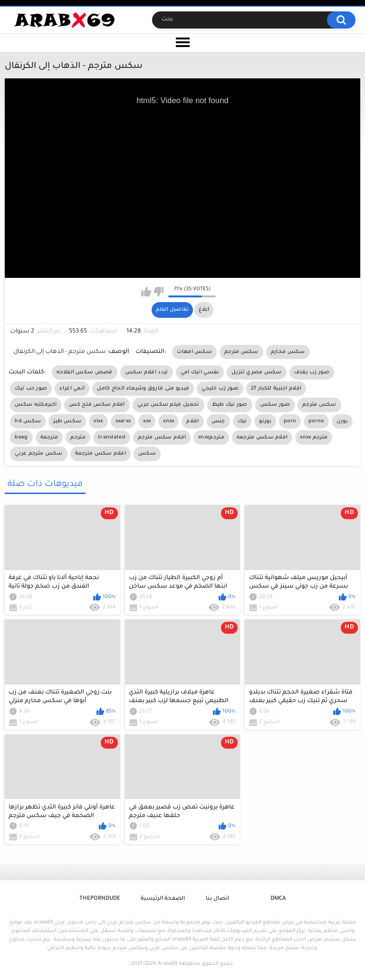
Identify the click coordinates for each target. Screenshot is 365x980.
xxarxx (123, 421)
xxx (147, 421)
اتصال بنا (217, 899)
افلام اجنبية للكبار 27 (276, 389)
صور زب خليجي (220, 389)
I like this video (146, 292)
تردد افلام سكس (147, 372)
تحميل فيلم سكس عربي (168, 405)
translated (112, 438)
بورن (342, 421)
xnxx (168, 421)
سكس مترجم (241, 352)
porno (316, 421)
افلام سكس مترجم (162, 438)
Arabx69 (168, 964)
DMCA (278, 899)
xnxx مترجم (314, 438)
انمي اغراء (72, 389)
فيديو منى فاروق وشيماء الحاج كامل (143, 389)
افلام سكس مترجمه (262, 438)
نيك (242, 421)
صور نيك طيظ (230, 405)
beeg (21, 438)
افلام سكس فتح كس (97, 405)
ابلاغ (204, 310)
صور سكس (275, 405)
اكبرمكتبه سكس (36, 405)
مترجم (78, 438)
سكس (147, 454)
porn (290, 421)
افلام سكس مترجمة (101, 454)
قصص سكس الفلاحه (84, 372)
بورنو (265, 421)
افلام (192, 421)
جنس (218, 421)
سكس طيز (67, 421)
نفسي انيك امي (200, 372)
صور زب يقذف (312, 372)
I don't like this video (158, 292)
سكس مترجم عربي (38, 454)
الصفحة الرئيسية (163, 899)
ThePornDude (100, 899)
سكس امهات (194, 352)
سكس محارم (288, 352)
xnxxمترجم (211, 438)
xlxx (98, 421)
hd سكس (28, 421)
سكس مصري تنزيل (256, 372)
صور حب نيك (31, 389)
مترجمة (49, 438)
